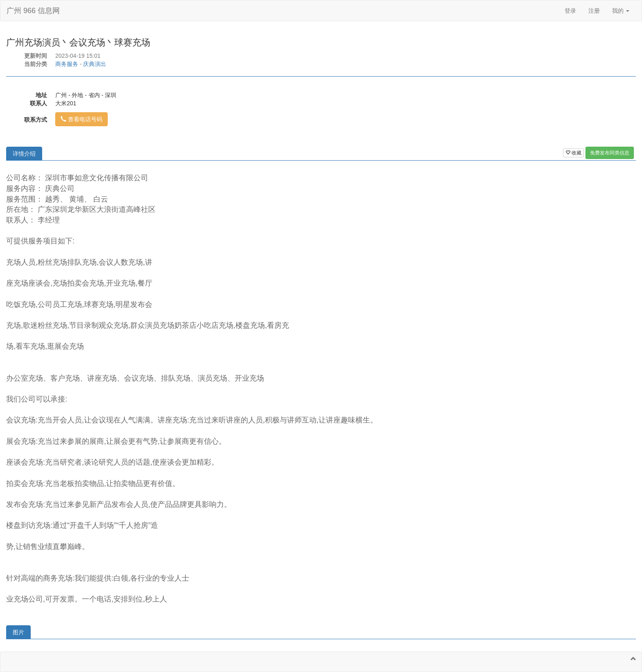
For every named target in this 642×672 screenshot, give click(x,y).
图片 (18, 632)
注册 (594, 11)
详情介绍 (24, 154)
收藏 (573, 153)
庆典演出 (95, 64)
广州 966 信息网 (33, 11)
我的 (621, 11)
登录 (570, 11)
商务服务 (67, 64)
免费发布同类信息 (610, 153)
